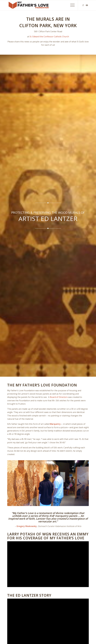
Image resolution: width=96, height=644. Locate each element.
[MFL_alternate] (40, 5)
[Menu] (71, 5)
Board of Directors (59, 397)
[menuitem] (71, 5)
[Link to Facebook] (83, 5)
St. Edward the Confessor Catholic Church (49, 37)
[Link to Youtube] (87, 5)
